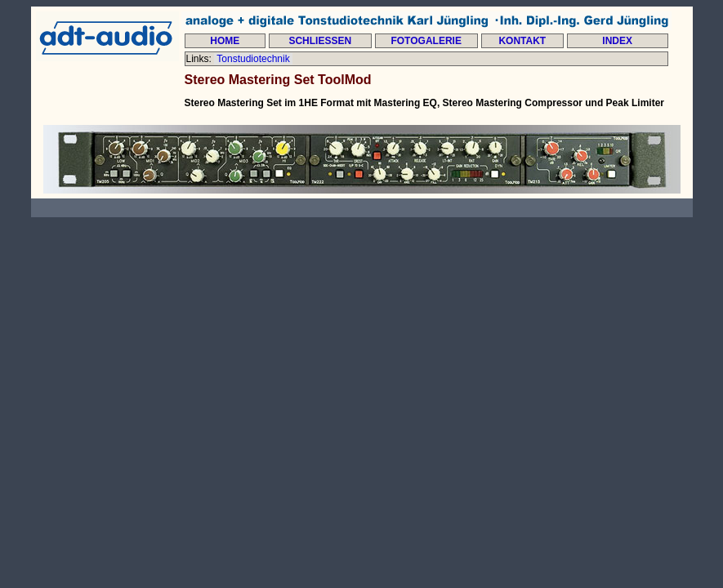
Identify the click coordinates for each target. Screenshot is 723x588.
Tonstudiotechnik (253, 59)
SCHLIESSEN (320, 41)
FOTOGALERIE (426, 41)
